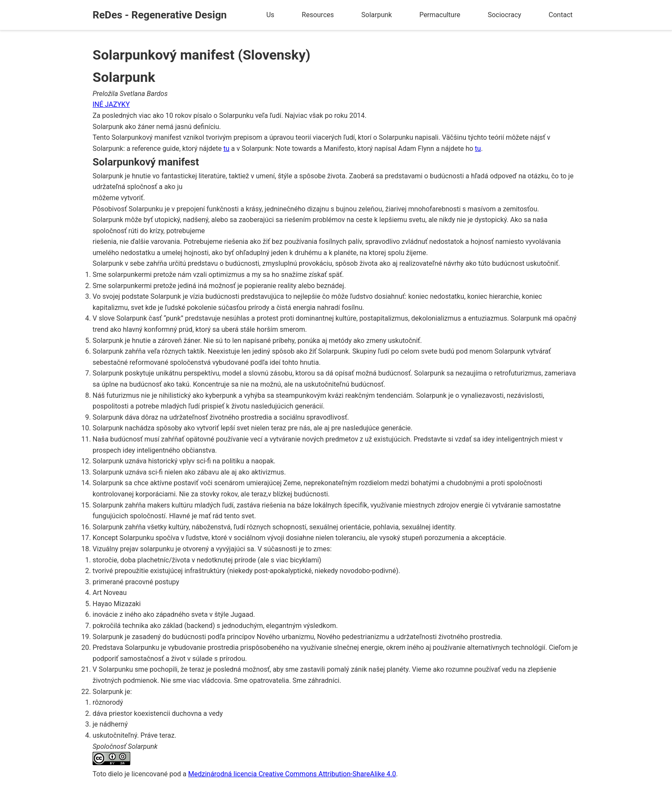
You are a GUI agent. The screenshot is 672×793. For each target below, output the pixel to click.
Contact (561, 15)
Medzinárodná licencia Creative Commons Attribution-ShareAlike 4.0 (292, 774)
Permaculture (440, 15)
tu (226, 149)
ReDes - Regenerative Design (160, 15)
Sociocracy (504, 15)
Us (270, 15)
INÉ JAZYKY (111, 104)
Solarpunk (376, 15)
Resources (318, 15)
